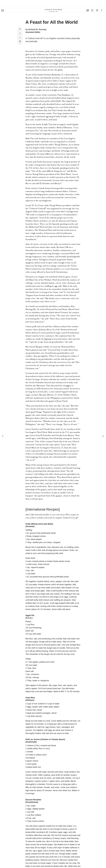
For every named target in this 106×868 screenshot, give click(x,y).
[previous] (3, 436)
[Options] (102, 10)
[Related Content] (97, 10)
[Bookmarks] (92, 10)
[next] (103, 436)
